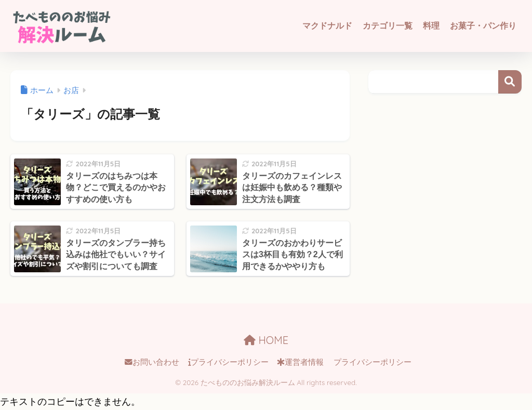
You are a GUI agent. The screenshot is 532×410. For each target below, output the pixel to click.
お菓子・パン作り (483, 26)
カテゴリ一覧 (388, 26)
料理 (431, 26)
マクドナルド (327, 26)
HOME (266, 340)
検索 (510, 82)
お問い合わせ (152, 362)
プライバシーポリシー (228, 362)
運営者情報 (300, 362)
